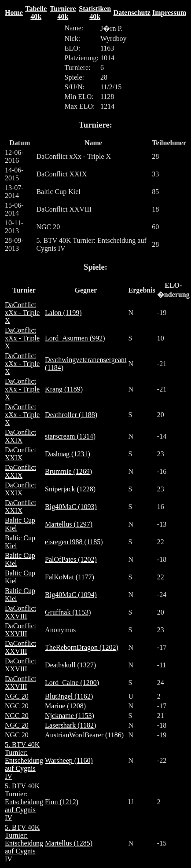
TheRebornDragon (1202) (82, 647)
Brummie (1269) (68, 471)
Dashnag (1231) (68, 454)
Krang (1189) (64, 389)
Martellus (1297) (69, 524)
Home (14, 13)
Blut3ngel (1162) (69, 696)
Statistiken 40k (95, 13)
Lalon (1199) (63, 313)
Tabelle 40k (36, 13)
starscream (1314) (70, 436)
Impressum (169, 13)
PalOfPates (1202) (71, 559)
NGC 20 (17, 696)
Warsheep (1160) (69, 760)
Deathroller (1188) (71, 415)
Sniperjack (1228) (70, 489)
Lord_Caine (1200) (72, 683)
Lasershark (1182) (70, 725)
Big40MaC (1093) (71, 507)
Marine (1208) (65, 706)
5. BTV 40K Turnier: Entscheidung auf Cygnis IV (24, 760)
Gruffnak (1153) (68, 612)
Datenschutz (132, 13)
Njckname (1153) (70, 716)
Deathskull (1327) (70, 665)
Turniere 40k (63, 13)
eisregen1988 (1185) (74, 542)
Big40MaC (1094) (71, 595)
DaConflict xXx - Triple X (22, 313)
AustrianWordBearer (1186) (84, 735)
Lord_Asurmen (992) (75, 338)
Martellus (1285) (69, 843)
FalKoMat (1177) (70, 577)
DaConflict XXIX (20, 436)
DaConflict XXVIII (20, 612)
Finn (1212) (62, 802)
